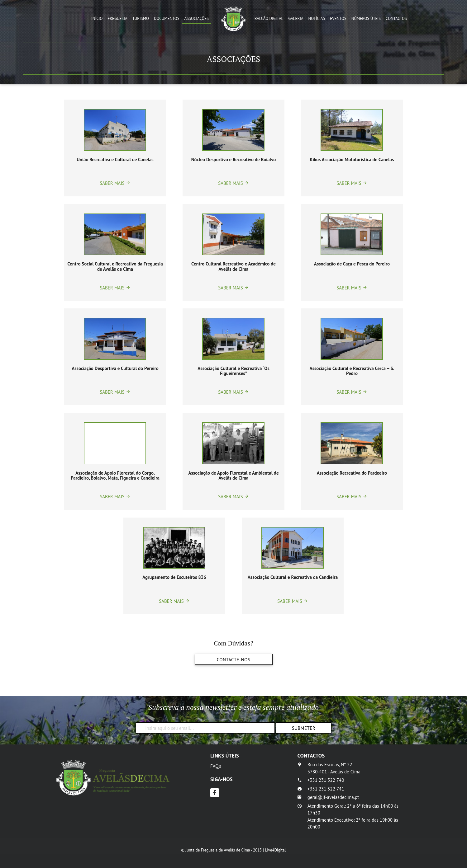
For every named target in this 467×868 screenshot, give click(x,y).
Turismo (141, 19)
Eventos (338, 19)
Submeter (303, 728)
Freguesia (118, 19)
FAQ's (216, 766)
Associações (197, 19)
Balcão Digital (269, 19)
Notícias (317, 19)
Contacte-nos (233, 660)
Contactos (396, 19)
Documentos (167, 19)
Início (97, 19)
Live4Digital (275, 850)
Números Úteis (366, 19)
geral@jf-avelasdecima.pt (333, 797)
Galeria (296, 19)
